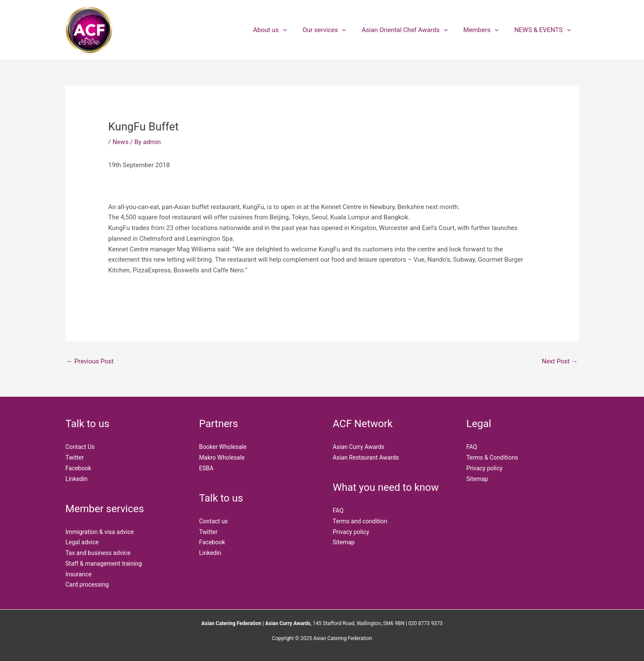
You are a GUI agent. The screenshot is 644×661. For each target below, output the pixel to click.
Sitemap (344, 542)
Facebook (78, 468)
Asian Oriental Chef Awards (412, 30)
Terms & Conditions (493, 457)
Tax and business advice (98, 553)
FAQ (338, 511)
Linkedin (77, 479)
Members (485, 30)
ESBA (207, 468)
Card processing (87, 584)
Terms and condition (360, 521)
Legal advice (82, 542)
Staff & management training (104, 564)
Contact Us (80, 447)
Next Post (560, 361)
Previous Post (90, 361)
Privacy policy (351, 532)
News (121, 142)
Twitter (75, 457)
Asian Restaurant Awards (366, 457)
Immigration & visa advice (100, 532)
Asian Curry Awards (359, 447)
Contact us (214, 521)
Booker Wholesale (223, 447)
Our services (334, 30)
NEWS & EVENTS (544, 30)
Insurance (78, 574)
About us (283, 30)
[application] (296, 30)
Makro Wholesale (222, 457)
